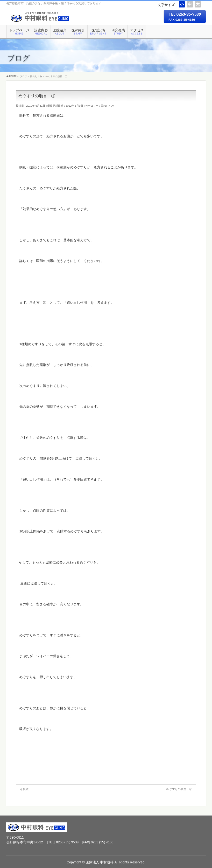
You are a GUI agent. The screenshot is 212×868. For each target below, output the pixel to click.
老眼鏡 (22, 789)
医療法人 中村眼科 (100, 862)
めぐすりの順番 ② (181, 789)
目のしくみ (107, 106)
